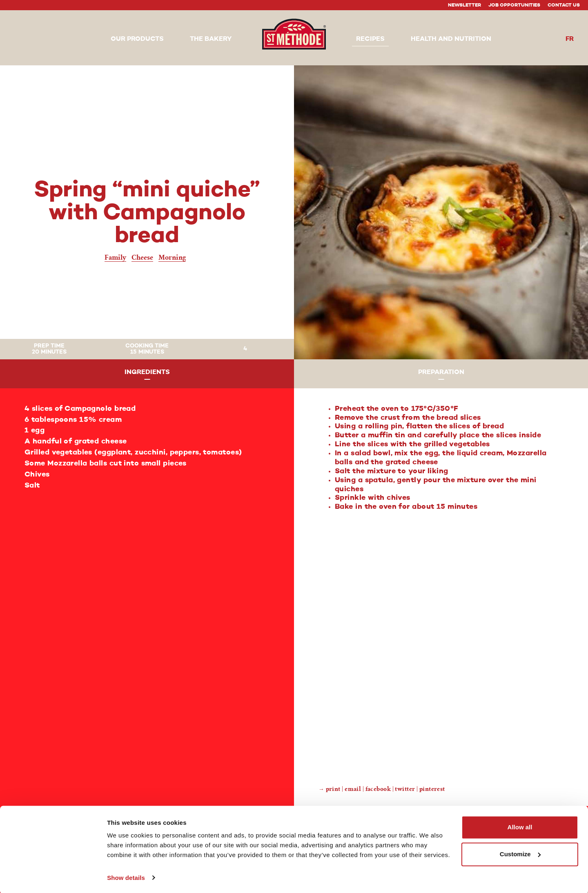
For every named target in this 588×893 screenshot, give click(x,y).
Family (115, 257)
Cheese (142, 257)
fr (570, 39)
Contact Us (564, 5)
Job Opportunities (514, 5)
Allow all (520, 827)
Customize (520, 853)
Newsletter (464, 5)
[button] (137, 40)
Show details (126, 877)
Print (333, 789)
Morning (172, 257)
